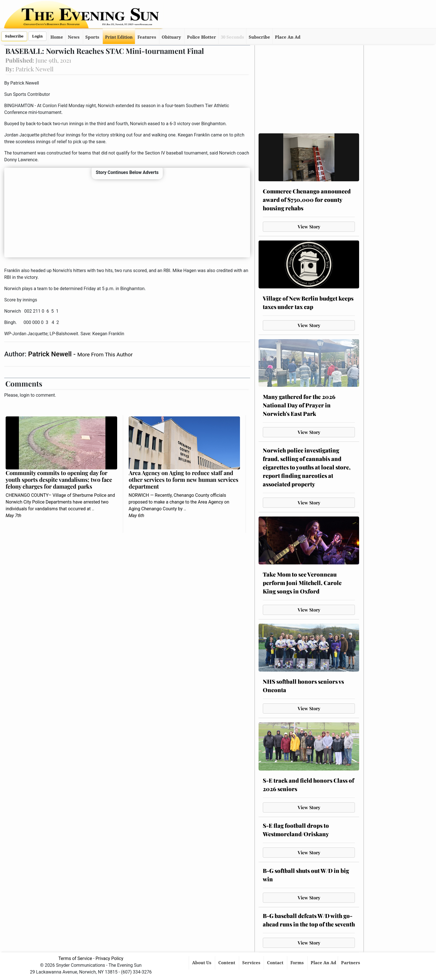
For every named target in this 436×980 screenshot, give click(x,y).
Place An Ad (288, 37)
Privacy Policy (109, 958)
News (74, 37)
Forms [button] (298, 963)
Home (57, 37)
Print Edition (119, 37)
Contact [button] (276, 963)
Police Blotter (202, 37)
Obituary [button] (171, 37)
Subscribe (14, 36)
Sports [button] (92, 37)
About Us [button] (202, 963)
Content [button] (227, 963)
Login (37, 36)
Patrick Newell (51, 354)
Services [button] (252, 963)
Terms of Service (75, 958)
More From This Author (105, 355)
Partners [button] (351, 963)
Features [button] (147, 37)
